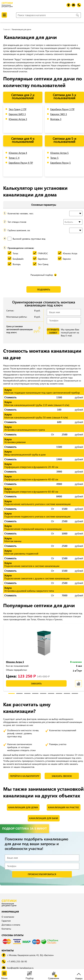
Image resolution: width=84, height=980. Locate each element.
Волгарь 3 (56, 119)
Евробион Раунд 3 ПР (62, 109)
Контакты (6, 929)
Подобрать (44, 289)
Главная (6, 29)
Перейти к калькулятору (25, 776)
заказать (36, 684)
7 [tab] (59, 694)
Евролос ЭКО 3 (59, 114)
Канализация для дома (23, 807)
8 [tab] (67, 694)
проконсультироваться (42, 874)
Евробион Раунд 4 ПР (21, 163)
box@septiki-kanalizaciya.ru (20, 968)
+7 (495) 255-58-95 (17, 961)
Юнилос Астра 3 (18, 119)
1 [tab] (12, 694)
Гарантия (6, 921)
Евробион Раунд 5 (61, 163)
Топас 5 (54, 158)
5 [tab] (43, 694)
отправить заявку (53, 331)
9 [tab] (75, 694)
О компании (8, 917)
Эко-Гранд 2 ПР (18, 109)
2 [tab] (19, 694)
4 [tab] (35, 694)
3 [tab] (27, 694)
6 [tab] (51, 694)
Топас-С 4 (14, 158)
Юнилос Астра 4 (18, 153)
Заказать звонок (62, 776)
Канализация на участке (64, 807)
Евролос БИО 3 (17, 114)
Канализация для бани (44, 818)
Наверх (79, 978)
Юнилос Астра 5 (59, 153)
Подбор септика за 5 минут (25, 829)
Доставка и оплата (11, 925)
